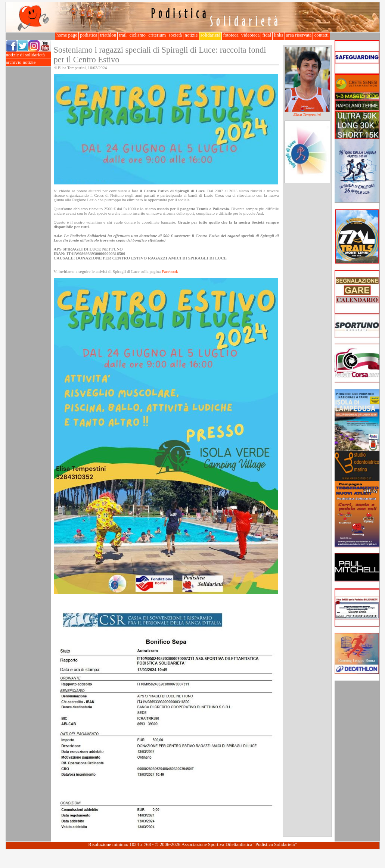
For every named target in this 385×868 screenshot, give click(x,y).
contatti (321, 35)
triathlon (108, 35)
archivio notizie (28, 63)
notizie (191, 35)
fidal (267, 35)
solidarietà (211, 35)
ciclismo (137, 35)
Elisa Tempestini (307, 114)
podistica (89, 35)
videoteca (250, 35)
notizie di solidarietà (28, 55)
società (175, 35)
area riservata (299, 35)
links (278, 35)
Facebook (170, 271)
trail (123, 35)
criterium (157, 35)
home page (67, 35)
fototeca (231, 35)
